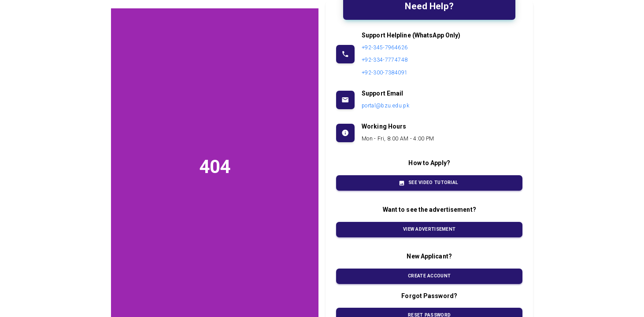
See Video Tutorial (429, 183)
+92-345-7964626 (385, 48)
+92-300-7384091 (385, 73)
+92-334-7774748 (385, 60)
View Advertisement (429, 230)
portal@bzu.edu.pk (385, 106)
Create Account (429, 276)
